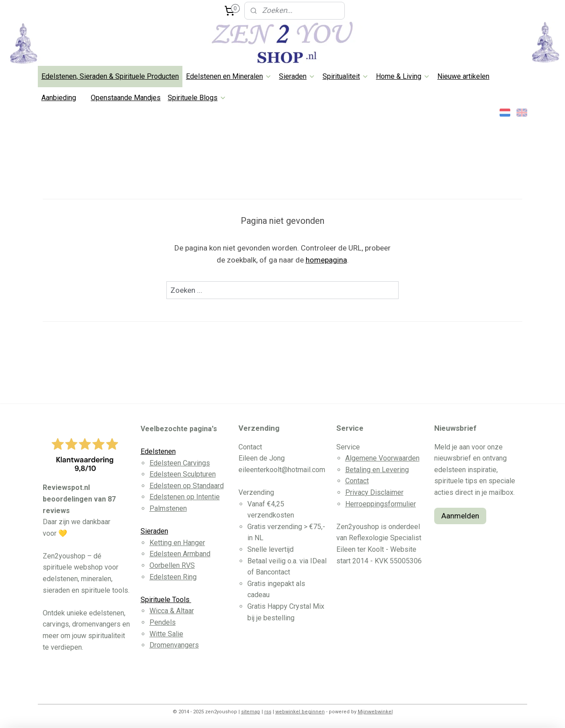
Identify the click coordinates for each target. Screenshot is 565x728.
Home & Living (403, 76)
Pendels (163, 622)
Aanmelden (460, 516)
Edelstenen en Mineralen (229, 76)
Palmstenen (168, 508)
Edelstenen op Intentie (185, 497)
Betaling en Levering (377, 470)
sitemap (251, 712)
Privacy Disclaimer (374, 492)
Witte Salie (166, 634)
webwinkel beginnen (300, 712)
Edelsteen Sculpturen (183, 474)
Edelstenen (158, 451)
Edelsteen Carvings (180, 463)
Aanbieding (59, 98)
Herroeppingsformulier (381, 504)
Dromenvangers (174, 645)
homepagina (326, 260)
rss (268, 712)
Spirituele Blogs (197, 98)
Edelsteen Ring (173, 577)
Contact (357, 481)
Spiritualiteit (346, 76)
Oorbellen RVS (172, 565)
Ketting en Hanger (177, 543)
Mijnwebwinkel (375, 712)
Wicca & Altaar (172, 611)
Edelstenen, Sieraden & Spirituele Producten (110, 76)
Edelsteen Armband (180, 554)
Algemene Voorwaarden (382, 458)
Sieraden (297, 76)
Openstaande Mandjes (126, 98)
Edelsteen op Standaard (187, 486)
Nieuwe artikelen (463, 76)
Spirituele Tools (166, 600)
